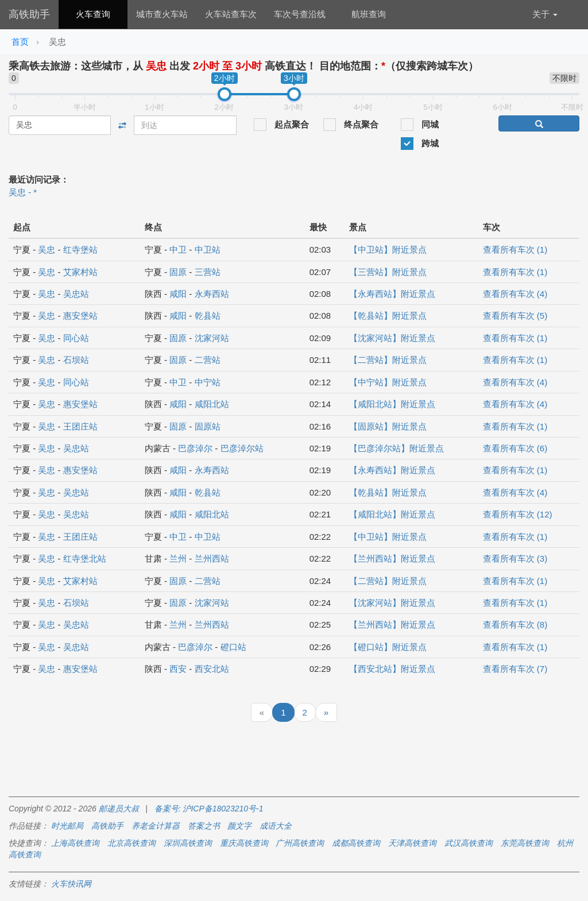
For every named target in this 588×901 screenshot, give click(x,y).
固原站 (208, 426)
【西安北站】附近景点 (392, 669)
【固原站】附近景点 (388, 426)
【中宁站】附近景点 (388, 382)
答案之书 (204, 826)
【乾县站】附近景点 (388, 316)
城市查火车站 (162, 14)
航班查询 (369, 14)
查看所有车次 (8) (515, 624)
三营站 (208, 272)
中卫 (178, 250)
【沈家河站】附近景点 (392, 338)
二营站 (208, 360)
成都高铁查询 (356, 843)
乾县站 (208, 316)
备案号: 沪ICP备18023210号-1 (209, 809)
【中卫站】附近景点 (388, 250)
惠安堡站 (80, 316)
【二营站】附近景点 (388, 360)
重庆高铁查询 (244, 843)
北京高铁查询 (131, 843)
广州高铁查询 (300, 843)
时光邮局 (67, 826)
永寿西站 (212, 294)
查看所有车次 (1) (515, 250)
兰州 (178, 558)
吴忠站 (76, 294)
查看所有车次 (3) (515, 558)
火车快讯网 (71, 884)
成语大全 (276, 826)
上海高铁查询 (75, 843)
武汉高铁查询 (469, 843)
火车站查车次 (231, 14)
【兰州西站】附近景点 (392, 558)
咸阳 (178, 294)
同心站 (76, 338)
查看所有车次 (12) (518, 514)
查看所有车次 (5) (515, 316)
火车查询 (93, 14)
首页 (20, 42)
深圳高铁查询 (188, 843)
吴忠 (47, 250)
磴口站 (233, 647)
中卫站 (208, 250)
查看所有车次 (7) (515, 669)
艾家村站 (80, 272)
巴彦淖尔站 (242, 448)
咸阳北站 (212, 404)
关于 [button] (545, 14)
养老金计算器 (156, 826)
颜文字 (239, 826)
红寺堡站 (80, 250)
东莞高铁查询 (525, 843)
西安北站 (212, 669)
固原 (178, 272)
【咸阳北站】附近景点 (392, 404)
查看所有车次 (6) (515, 448)
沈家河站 (212, 338)
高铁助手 (29, 14)
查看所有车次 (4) (515, 294)
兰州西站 (212, 558)
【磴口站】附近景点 (388, 647)
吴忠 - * (23, 192)
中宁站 (208, 382)
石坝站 (76, 360)
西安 (178, 669)
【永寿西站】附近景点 (392, 294)
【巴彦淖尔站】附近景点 (396, 448)
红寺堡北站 (85, 558)
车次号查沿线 (300, 14)
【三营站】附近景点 (388, 272)
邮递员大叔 (119, 809)
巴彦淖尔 (195, 448)
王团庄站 (80, 426)
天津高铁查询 (412, 843)
